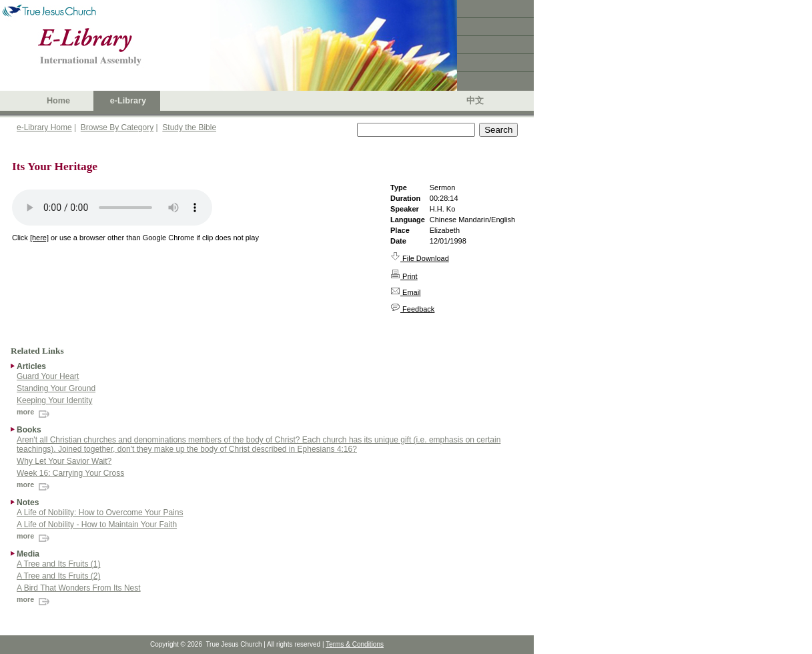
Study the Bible (189, 127)
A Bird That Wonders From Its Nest (79, 588)
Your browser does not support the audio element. (112, 208)
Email (406, 292)
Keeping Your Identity (54, 400)
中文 (475, 101)
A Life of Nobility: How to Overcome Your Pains (100, 513)
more (34, 412)
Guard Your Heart (48, 376)
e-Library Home (44, 127)
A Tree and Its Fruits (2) (58, 576)
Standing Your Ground (56, 388)
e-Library (128, 101)
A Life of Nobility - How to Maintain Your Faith (97, 525)
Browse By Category (117, 127)
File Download (420, 258)
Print (404, 276)
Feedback (412, 309)
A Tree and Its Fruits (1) (58, 564)
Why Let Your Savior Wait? (64, 461)
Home (58, 101)
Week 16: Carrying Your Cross (70, 473)
